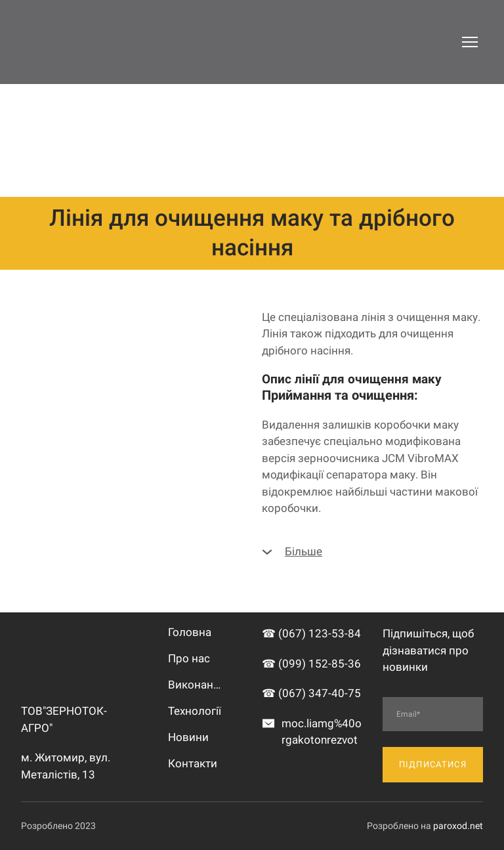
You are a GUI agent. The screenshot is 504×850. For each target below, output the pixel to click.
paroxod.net (458, 826)
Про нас (189, 658)
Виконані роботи (196, 685)
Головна (190, 632)
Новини (188, 737)
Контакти (193, 763)
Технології (195, 711)
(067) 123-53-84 (320, 633)
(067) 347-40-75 (320, 693)
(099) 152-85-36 (320, 664)
